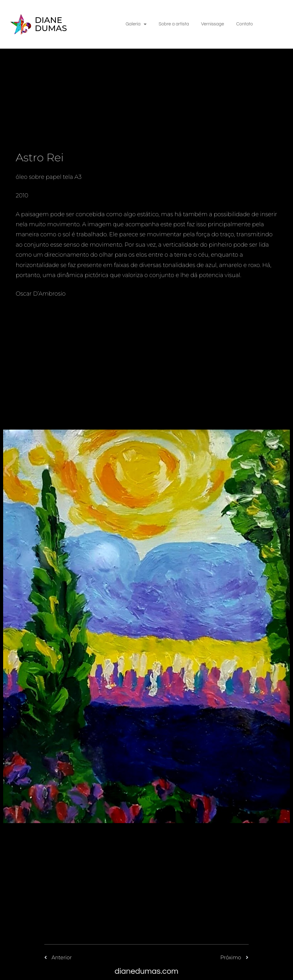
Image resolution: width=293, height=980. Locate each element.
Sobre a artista (173, 25)
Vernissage (213, 25)
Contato (246, 25)
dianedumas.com (147, 971)
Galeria (135, 25)
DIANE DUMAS (51, 25)
